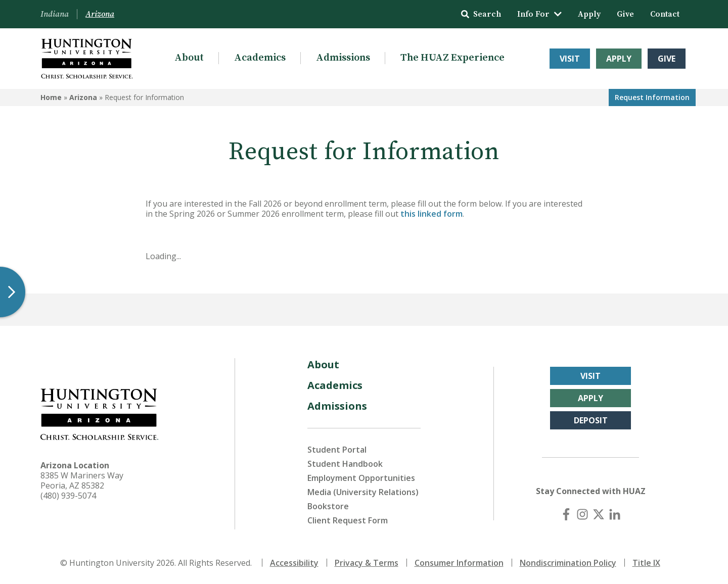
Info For (539, 14)
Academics (260, 58)
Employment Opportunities (361, 478)
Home (51, 97)
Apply (589, 14)
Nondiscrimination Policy (568, 563)
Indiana (55, 14)
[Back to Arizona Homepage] (87, 59)
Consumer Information (459, 563)
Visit (570, 59)
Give (625, 14)
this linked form (431, 214)
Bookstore (328, 506)
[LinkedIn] (615, 514)
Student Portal (337, 450)
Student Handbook (345, 464)
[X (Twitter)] (599, 514)
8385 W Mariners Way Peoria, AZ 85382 (82, 480)
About (189, 58)
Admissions (343, 58)
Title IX (646, 563)
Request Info (652, 97)
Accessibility (294, 563)
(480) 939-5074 (68, 496)
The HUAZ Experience (452, 58)
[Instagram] (582, 514)
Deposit (591, 420)
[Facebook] (566, 514)
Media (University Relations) (363, 492)
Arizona (83, 97)
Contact (665, 14)
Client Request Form (348, 520)
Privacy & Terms (367, 563)
